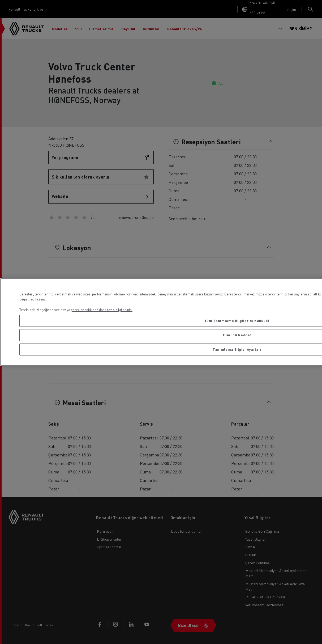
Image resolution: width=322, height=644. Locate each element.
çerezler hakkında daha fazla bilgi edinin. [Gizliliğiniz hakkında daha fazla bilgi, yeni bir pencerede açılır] (102, 310)
